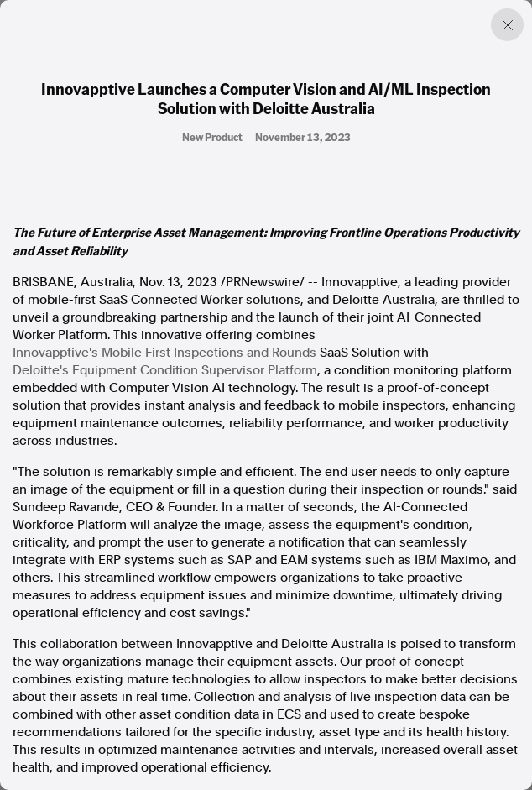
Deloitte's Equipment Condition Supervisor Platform (165, 370)
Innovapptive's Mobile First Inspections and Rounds (164, 353)
